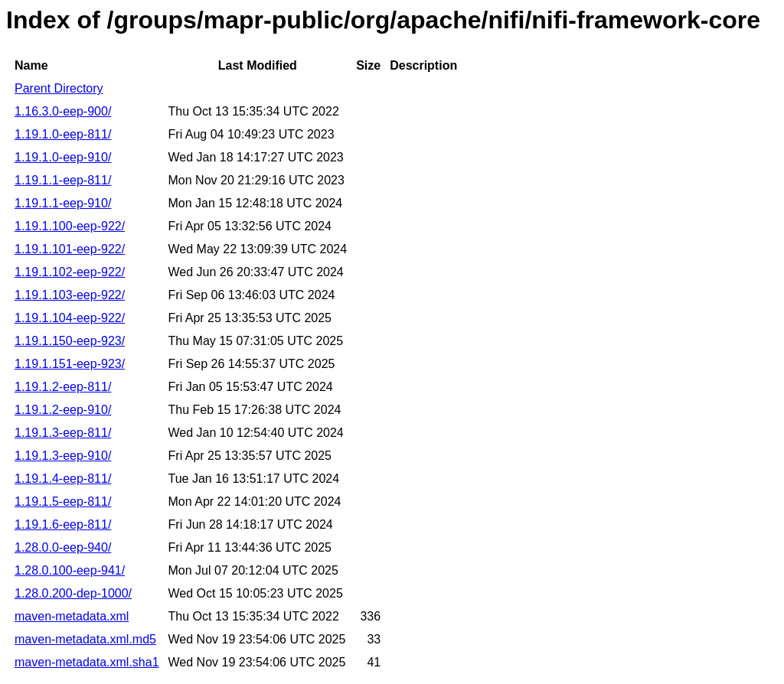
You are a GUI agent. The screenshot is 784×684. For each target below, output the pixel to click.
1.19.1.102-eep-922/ (70, 272)
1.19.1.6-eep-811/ (63, 524)
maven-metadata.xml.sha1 (87, 662)
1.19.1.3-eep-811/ (63, 433)
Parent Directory (59, 88)
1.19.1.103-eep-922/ (70, 295)
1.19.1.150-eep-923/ (70, 341)
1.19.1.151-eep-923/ (70, 364)
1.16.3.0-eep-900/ (63, 111)
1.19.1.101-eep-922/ (70, 249)
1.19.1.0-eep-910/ (63, 157)
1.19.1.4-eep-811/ (63, 479)
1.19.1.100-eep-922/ (70, 226)
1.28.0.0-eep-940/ (63, 547)
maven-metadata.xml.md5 (85, 639)
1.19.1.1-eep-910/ (63, 203)
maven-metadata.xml (72, 616)
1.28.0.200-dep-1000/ (73, 593)
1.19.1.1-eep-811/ (63, 180)
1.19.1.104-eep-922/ (70, 318)
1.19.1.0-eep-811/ (63, 134)
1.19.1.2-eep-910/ (63, 410)
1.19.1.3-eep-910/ (63, 456)
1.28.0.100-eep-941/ (70, 570)
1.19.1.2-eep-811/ (63, 387)
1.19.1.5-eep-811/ (63, 502)
